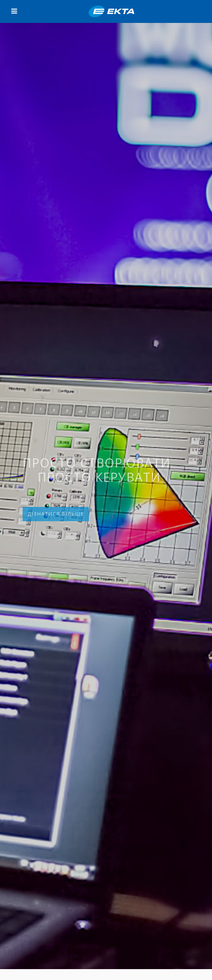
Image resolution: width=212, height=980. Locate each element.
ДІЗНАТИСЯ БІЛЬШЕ (56, 514)
